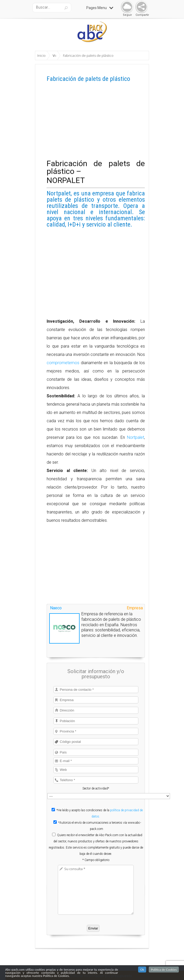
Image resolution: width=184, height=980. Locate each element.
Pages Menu (100, 8)
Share (140, 7)
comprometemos (63, 363)
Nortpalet (136, 437)
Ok (142, 970)
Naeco (56, 608)
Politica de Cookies (164, 970)
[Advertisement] (96, 123)
